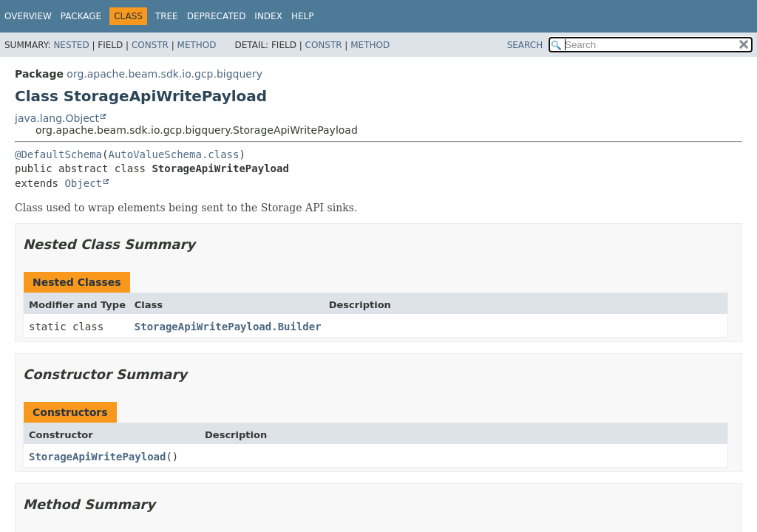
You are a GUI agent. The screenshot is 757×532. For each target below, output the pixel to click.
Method (197, 45)
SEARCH (525, 45)
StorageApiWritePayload (97, 457)
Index (268, 16)
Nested (71, 45)
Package (81, 16)
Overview (28, 16)
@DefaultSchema (58, 154)
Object (83, 183)
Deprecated (217, 16)
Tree (167, 16)
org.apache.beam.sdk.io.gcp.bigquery (164, 74)
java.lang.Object (57, 118)
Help (303, 16)
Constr (150, 45)
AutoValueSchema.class (173, 154)
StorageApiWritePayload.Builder (228, 327)
